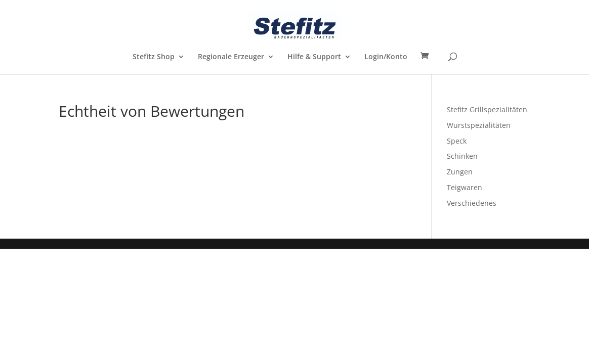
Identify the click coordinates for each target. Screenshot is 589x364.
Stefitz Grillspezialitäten (487, 109)
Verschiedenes (472, 203)
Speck (457, 141)
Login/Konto (386, 57)
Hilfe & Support (314, 57)
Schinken (462, 156)
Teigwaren (465, 187)
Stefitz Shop (154, 57)
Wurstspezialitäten (479, 125)
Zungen (460, 172)
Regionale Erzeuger (231, 57)
